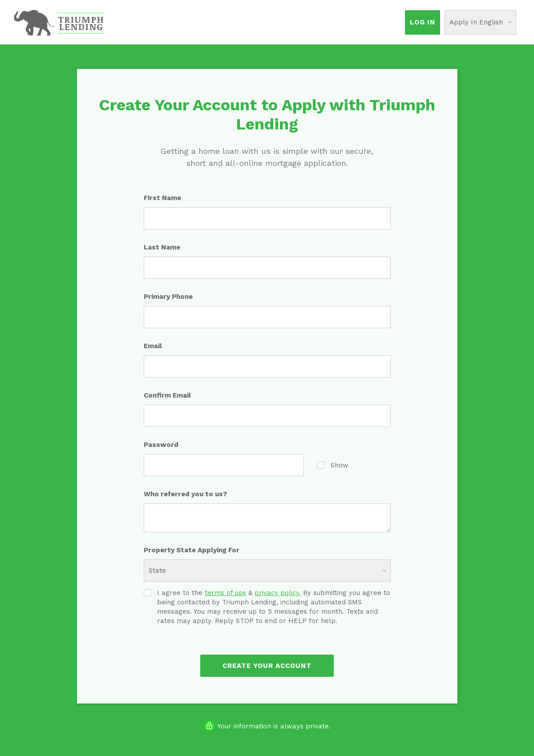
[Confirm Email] (267, 416)
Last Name (162, 247)
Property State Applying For (192, 550)
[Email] (267, 366)
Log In (423, 22)
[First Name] (267, 218)
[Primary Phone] (267, 317)
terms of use (225, 593)
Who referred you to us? (185, 494)
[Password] (224, 465)
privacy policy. (278, 593)
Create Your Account (267, 666)
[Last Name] (267, 268)
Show (333, 465)
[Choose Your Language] (480, 22)
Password (161, 445)
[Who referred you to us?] (267, 518)
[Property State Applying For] (267, 571)
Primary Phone (168, 297)
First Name (162, 198)
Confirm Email (167, 395)
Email (153, 346)
